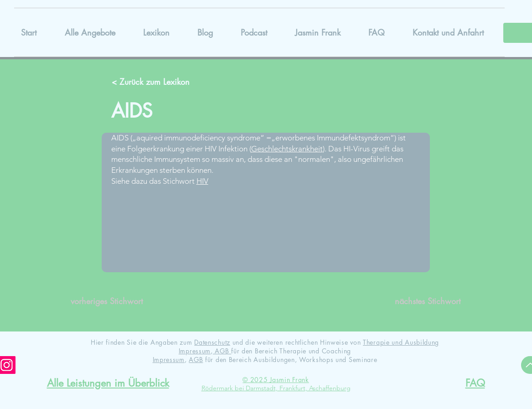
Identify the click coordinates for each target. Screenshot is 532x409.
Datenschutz (212, 342)
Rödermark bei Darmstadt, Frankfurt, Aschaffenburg (276, 388)
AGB (222, 351)
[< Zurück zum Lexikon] (152, 82)
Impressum (195, 351)
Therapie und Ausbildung (401, 342)
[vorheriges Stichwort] (111, 301)
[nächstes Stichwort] (421, 301)
